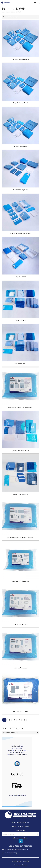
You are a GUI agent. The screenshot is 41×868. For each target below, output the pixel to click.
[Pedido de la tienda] (21, 17)
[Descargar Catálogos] (4, 853)
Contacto (23, 830)
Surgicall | (14, 827)
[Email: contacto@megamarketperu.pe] (4, 850)
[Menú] (35, 3)
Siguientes (24, 720)
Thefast (25, 865)
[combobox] (21, 733)
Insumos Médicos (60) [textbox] (10, 733)
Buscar (37, 834)
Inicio (17, 830)
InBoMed (28, 827)
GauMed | (21, 827)
